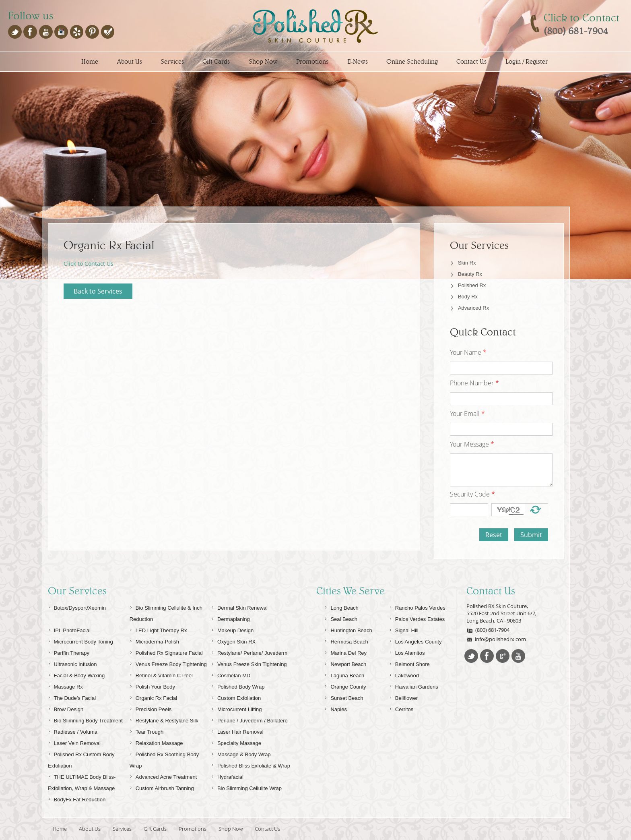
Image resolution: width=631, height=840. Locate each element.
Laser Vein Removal (74, 742)
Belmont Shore (409, 663)
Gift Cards (216, 61)
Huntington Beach (348, 629)
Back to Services (98, 291)
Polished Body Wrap (238, 686)
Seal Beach (341, 618)
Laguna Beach (344, 674)
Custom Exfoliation (236, 697)
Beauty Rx (470, 274)
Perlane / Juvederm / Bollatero (250, 719)
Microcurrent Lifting (237, 708)
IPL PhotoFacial (69, 629)
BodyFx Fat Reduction (77, 798)
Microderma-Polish (154, 640)
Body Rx (468, 297)
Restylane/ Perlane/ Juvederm (249, 652)
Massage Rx (65, 686)
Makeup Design (232, 629)
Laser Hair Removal (237, 731)
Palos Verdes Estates (417, 618)
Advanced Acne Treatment (163, 776)
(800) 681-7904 (488, 630)
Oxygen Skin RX (233, 640)
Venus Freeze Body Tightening (168, 663)
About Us (130, 61)
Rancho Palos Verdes (417, 607)
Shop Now (263, 61)
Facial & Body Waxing (76, 674)
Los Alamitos (407, 652)
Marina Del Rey (345, 652)
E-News (358, 61)
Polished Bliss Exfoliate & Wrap (251, 764)
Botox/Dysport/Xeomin (77, 607)
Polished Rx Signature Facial (166, 652)
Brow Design (66, 708)
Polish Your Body (152, 686)
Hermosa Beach (346, 640)
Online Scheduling (412, 61)
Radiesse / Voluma (73, 731)
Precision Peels (151, 708)
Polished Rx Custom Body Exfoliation (81, 759)
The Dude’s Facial (72, 697)
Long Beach (341, 607)
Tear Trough (146, 731)
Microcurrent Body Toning (80, 640)
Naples (335, 708)
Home (90, 61)
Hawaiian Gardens (414, 686)
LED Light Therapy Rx (158, 629)
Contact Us (471, 61)
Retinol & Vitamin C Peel (161, 674)
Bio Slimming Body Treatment (85, 719)
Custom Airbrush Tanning (162, 787)
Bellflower (403, 697)
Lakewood (404, 674)
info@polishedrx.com (496, 639)
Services (172, 61)
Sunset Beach (344, 697)
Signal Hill (404, 629)
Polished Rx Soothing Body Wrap (164, 759)
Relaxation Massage (156, 742)
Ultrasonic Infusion (72, 663)
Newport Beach (345, 663)
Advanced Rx (473, 308)
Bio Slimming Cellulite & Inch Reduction (166, 612)
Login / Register (527, 61)
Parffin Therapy (69, 652)
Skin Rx (467, 263)
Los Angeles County (416, 640)
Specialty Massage (236, 742)
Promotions (312, 61)
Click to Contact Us (89, 264)
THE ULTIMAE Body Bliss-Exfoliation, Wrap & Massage (82, 781)
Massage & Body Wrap (241, 753)
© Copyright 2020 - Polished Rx (527, 829)
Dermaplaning (231, 618)
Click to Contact (582, 18)
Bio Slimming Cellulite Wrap (246, 787)
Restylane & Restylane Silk (164, 719)
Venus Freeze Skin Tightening (249, 663)
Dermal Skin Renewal (239, 607)
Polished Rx (472, 285)
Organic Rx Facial (153, 697)
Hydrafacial (227, 776)
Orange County (345, 686)
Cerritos (401, 708)
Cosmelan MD (231, 674)
